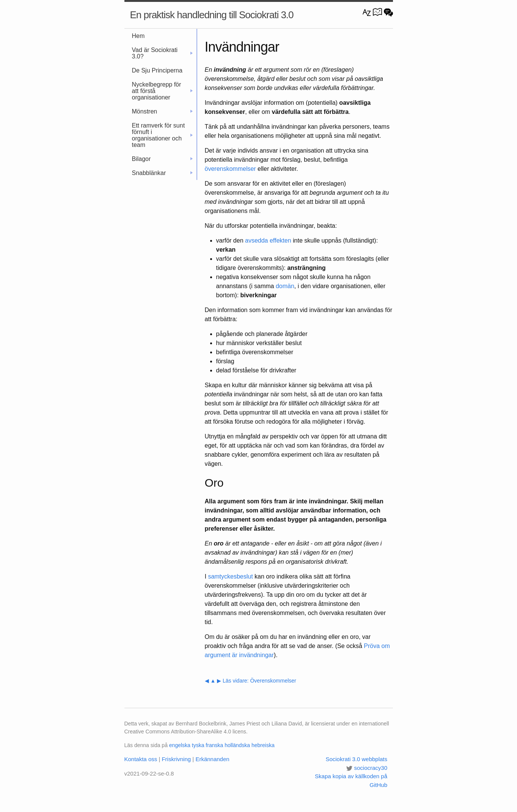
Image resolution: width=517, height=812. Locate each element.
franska (214, 745)
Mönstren (162, 111)
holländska (237, 745)
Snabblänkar (162, 173)
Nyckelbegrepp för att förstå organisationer (162, 91)
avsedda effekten (268, 240)
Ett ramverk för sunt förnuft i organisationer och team (162, 135)
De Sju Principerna (157, 70)
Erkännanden (212, 759)
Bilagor (162, 159)
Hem (138, 36)
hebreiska (263, 745)
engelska (180, 745)
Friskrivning (176, 759)
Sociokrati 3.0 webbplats (356, 759)
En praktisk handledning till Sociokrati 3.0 (212, 15)
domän (285, 286)
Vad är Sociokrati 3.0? (162, 53)
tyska (198, 745)
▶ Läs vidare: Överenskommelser (257, 681)
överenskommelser (230, 169)
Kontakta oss (141, 759)
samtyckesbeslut (230, 576)
